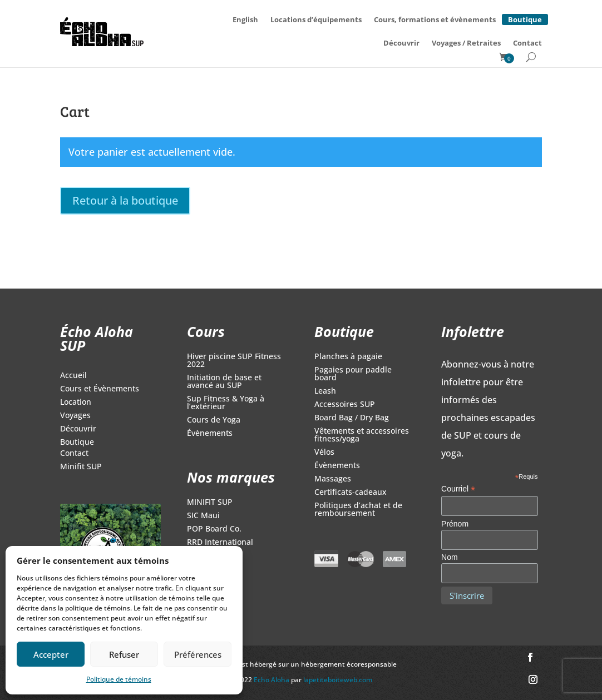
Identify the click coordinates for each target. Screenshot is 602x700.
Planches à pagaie (348, 357)
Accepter (51, 654)
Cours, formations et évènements (435, 19)
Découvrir (401, 43)
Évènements (210, 434)
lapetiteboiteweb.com (338, 680)
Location (76, 403)
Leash (325, 391)
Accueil (73, 376)
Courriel (458, 489)
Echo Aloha (272, 680)
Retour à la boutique (125, 200)
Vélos (324, 453)
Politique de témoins (119, 679)
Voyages (75, 416)
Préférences (198, 654)
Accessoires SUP (345, 405)
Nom (450, 557)
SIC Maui (203, 516)
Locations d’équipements (316, 19)
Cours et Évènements (100, 389)
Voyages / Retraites (466, 43)
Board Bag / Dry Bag (352, 418)
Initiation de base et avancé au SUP (224, 382)
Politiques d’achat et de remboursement (358, 510)
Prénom (455, 524)
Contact (527, 43)
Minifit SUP (81, 467)
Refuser (124, 654)
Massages (333, 479)
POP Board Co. (214, 529)
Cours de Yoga (214, 420)
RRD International (220, 543)
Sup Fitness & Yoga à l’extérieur (226, 403)
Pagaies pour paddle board (353, 374)
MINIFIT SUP (210, 503)
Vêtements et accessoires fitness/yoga (362, 435)
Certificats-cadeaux (351, 493)
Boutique (525, 18)
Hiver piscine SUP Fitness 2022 (234, 361)
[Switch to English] (245, 19)
